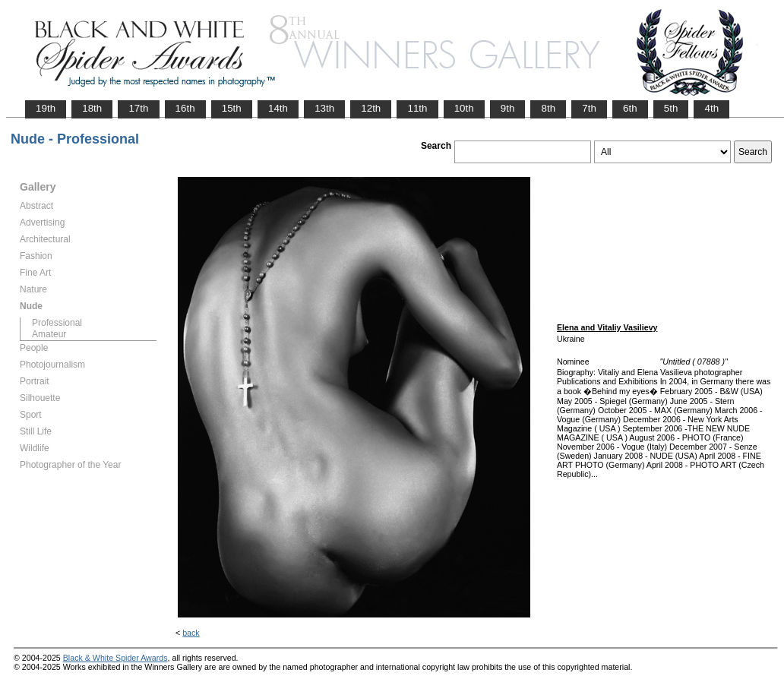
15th (232, 108)
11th (417, 108)
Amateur (49, 334)
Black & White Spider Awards (115, 658)
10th (464, 108)
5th (671, 108)
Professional (57, 323)
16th (185, 108)
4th (711, 108)
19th (46, 108)
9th (508, 108)
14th (278, 108)
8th (548, 108)
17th (138, 108)
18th (92, 108)
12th (371, 108)
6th (630, 108)
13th (324, 108)
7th (589, 108)
